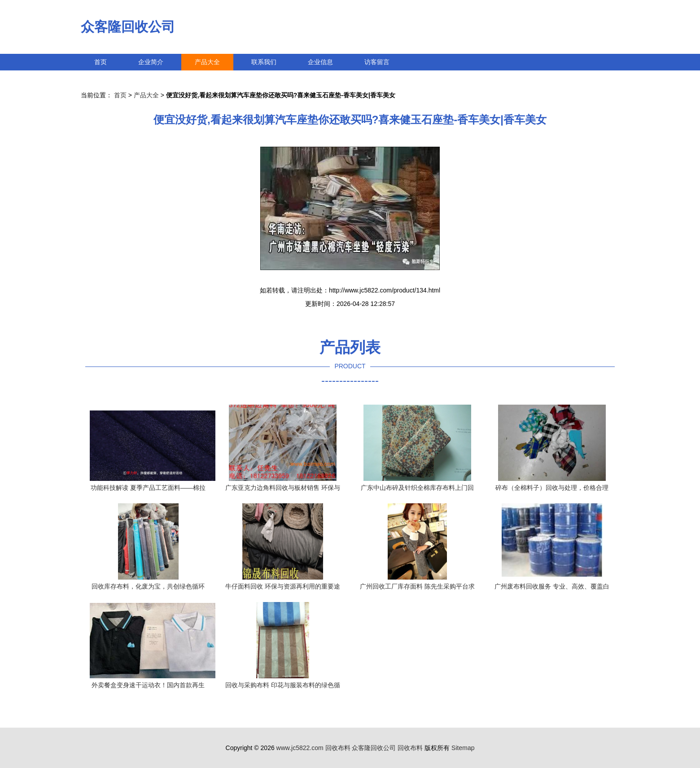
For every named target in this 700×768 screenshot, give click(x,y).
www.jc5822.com (300, 748)
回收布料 (338, 748)
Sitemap (463, 748)
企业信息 (320, 62)
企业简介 (151, 62)
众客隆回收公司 (128, 27)
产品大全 (207, 62)
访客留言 (377, 62)
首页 (101, 62)
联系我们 (264, 62)
